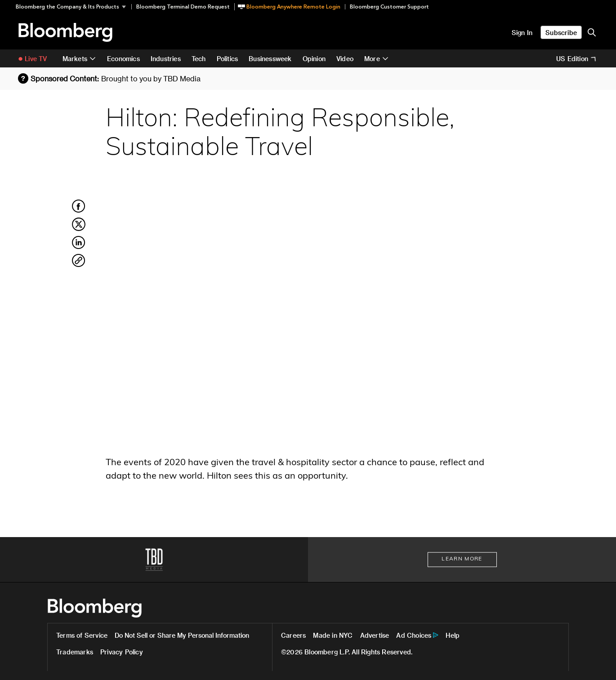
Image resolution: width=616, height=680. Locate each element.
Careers (293, 635)
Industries (166, 59)
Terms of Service (82, 635)
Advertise (375, 635)
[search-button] (592, 32)
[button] (74, 7)
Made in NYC (333, 635)
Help (453, 635)
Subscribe (561, 33)
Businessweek (270, 59)
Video (345, 59)
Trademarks (75, 652)
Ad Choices (414, 635)
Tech (199, 59)
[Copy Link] (79, 262)
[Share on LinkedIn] (79, 248)
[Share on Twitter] (79, 229)
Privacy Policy (122, 652)
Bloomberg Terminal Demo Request (183, 7)
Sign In (522, 33)
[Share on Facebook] (79, 211)
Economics (123, 59)
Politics (228, 59)
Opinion (314, 59)
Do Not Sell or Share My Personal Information (182, 635)
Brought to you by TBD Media (151, 78)
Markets (75, 59)
